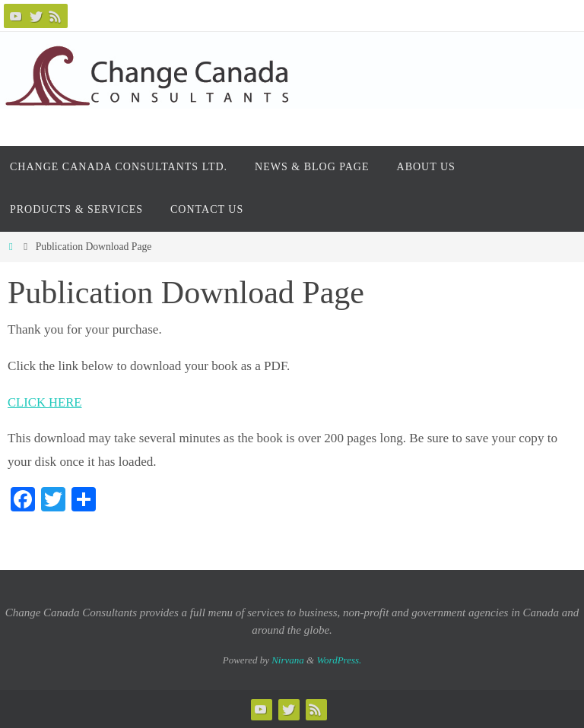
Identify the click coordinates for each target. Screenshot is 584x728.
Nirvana (288, 660)
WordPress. (339, 660)
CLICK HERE (46, 402)
